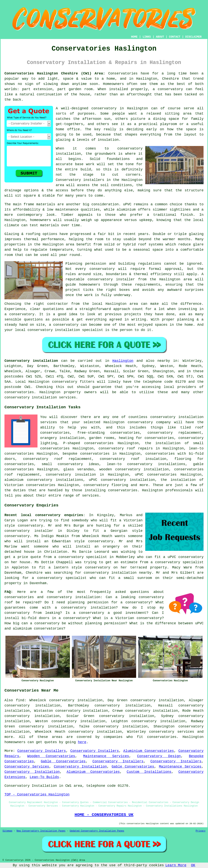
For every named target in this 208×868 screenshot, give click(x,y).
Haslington (123, 361)
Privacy (201, 831)
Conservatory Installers (42, 751)
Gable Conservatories (63, 761)
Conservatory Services (27, 767)
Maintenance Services (106, 756)
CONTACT (175, 37)
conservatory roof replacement (57, 459)
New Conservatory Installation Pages (41, 831)
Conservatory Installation (80, 767)
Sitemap (7, 831)
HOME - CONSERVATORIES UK (104, 815)
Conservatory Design (159, 756)
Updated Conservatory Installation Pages (97, 831)
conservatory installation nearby (118, 573)
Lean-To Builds (44, 777)
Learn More (176, 865)
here (82, 742)
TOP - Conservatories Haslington (37, 795)
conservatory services (171, 732)
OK (193, 865)
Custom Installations (149, 772)
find (20, 700)
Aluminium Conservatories (149, 751)
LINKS (147, 37)
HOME (134, 37)
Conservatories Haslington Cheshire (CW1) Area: (55, 73)
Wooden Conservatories (51, 756)
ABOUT (160, 37)
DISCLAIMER (193, 37)
